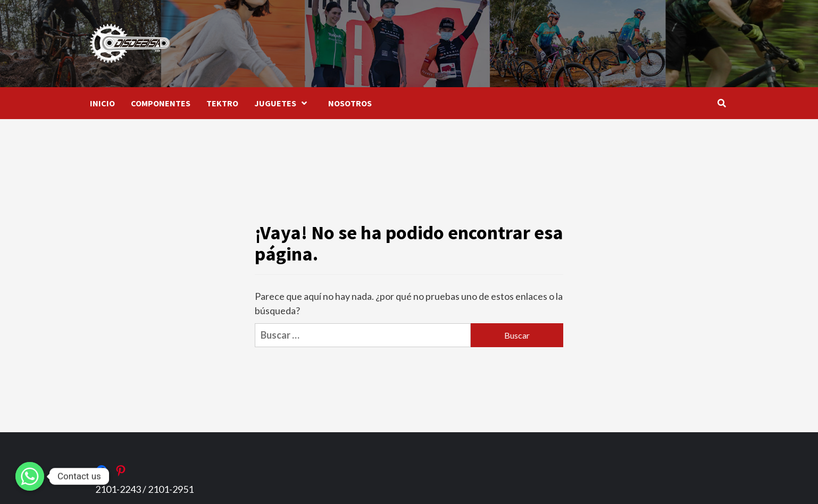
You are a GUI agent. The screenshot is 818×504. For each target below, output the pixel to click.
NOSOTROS (350, 103)
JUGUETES (283, 103)
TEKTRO (222, 103)
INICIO (102, 103)
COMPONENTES (161, 103)
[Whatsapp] (30, 476)
